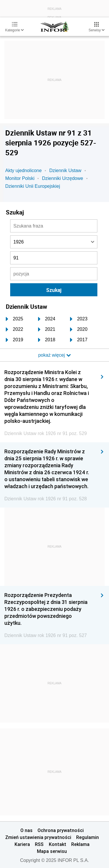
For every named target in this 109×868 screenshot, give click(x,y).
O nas (26, 830)
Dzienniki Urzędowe (62, 178)
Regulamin (87, 837)
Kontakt (58, 844)
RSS (39, 844)
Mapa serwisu (52, 851)
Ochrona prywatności (61, 830)
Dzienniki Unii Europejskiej (33, 186)
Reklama (80, 844)
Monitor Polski (20, 178)
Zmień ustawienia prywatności (38, 837)
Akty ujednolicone (23, 170)
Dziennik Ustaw (65, 170)
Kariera (22, 844)
